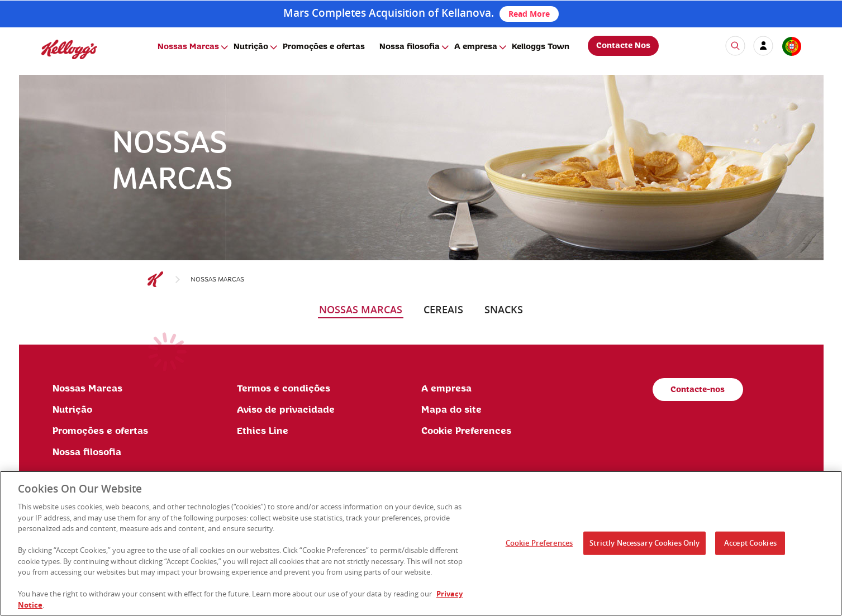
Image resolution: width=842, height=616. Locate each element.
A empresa (476, 47)
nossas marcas (361, 309)
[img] (69, 49)
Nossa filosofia (410, 47)
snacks (504, 309)
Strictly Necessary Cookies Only (644, 547)
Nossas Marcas (188, 47)
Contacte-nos (698, 390)
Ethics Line (263, 431)
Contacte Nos (623, 46)
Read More (529, 14)
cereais (443, 309)
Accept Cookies (750, 547)
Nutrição (251, 47)
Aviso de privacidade (286, 410)
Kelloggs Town (541, 47)
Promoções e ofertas (324, 47)
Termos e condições (284, 389)
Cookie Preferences (466, 431)
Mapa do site (451, 410)
